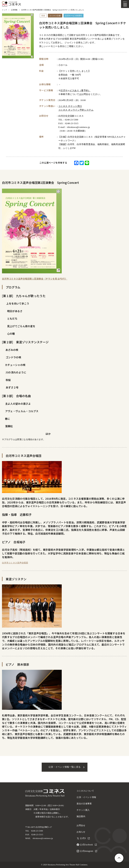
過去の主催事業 (84, 804)
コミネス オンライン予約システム (76, 110)
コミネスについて (85, 791)
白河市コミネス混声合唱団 (15, 563)
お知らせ (81, 832)
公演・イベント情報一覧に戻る (64, 767)
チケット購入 (83, 810)
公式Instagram (88, 851)
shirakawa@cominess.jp (43, 838)
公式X (85, 838)
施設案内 (81, 816)
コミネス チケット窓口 (70, 106)
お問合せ (81, 825)
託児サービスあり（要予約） (76, 91)
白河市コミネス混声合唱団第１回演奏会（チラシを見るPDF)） (35, 279)
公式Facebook (88, 845)
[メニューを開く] (125, 4)
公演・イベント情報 (86, 797)
